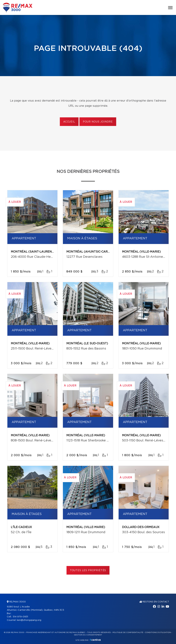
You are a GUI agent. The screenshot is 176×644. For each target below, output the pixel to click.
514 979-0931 (20, 617)
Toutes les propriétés (88, 570)
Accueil (69, 122)
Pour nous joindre (98, 122)
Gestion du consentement (88, 635)
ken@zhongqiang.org (29, 620)
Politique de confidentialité (128, 632)
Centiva (95, 640)
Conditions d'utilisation (158, 632)
